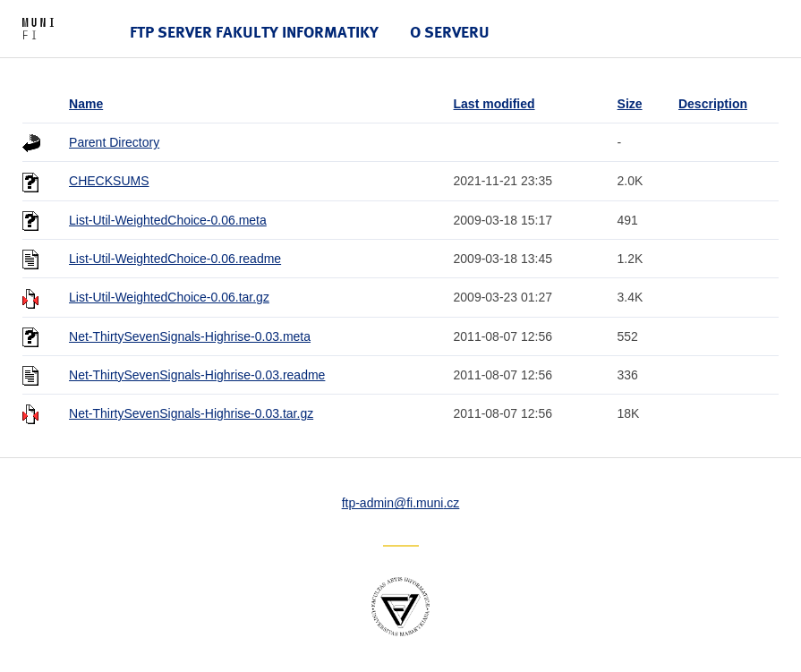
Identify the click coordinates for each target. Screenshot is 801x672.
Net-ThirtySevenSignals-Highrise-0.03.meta (190, 336)
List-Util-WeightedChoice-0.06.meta (168, 220)
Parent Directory (114, 142)
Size (630, 104)
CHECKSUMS (109, 181)
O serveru (450, 32)
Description (713, 104)
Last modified (494, 104)
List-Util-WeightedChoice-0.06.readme (175, 259)
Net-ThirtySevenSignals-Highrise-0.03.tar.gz (191, 413)
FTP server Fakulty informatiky (254, 32)
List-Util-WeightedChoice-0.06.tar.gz (169, 297)
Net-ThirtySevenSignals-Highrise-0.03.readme (197, 375)
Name (86, 104)
